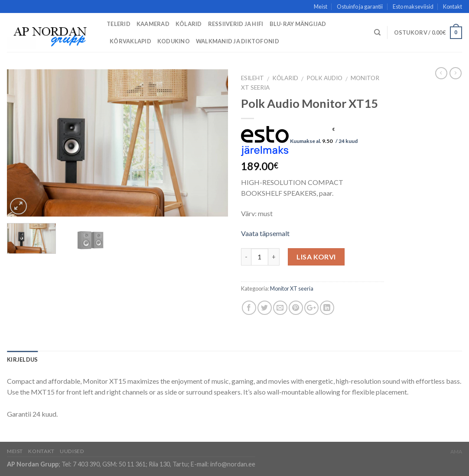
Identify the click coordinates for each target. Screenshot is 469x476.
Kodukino (174, 41)
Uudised (72, 451)
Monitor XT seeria (292, 288)
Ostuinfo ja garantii (360, 6)
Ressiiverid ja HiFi (236, 24)
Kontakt (453, 6)
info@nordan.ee (233, 464)
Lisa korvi (316, 257)
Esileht (252, 78)
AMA (456, 452)
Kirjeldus (22, 359)
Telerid (119, 24)
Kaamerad (153, 24)
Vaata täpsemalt (265, 233)
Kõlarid (189, 24)
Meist (321, 6)
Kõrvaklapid (130, 41)
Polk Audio (324, 78)
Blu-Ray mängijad (298, 24)
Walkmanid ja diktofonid (238, 41)
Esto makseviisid (413, 6)
